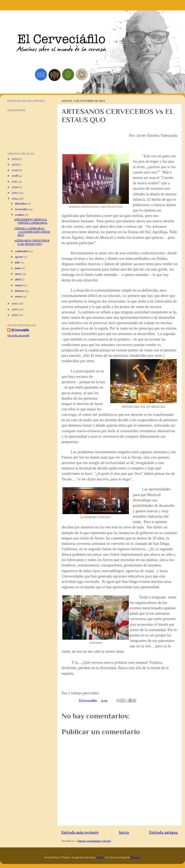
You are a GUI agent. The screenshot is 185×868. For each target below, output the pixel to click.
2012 (15, 310)
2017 (15, 182)
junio (18, 268)
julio (18, 263)
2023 (15, 159)
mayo (19, 274)
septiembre (22, 251)
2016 (15, 187)
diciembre (21, 204)
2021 (15, 165)
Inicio (124, 833)
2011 (15, 315)
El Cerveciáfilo (20, 330)
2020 (15, 170)
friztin (100, 858)
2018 (15, 176)
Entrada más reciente (80, 833)
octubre (20, 215)
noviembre (22, 209)
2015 (15, 193)
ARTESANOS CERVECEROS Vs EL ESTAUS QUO (32, 242)
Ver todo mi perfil (18, 336)
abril (18, 280)
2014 (15, 199)
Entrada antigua (163, 833)
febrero (20, 291)
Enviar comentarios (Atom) (94, 841)
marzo (19, 285)
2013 (15, 304)
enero (19, 297)
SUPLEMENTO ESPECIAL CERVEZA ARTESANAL (31, 221)
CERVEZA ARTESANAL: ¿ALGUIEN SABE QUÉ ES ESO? (32, 232)
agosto (19, 257)
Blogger (135, 858)
